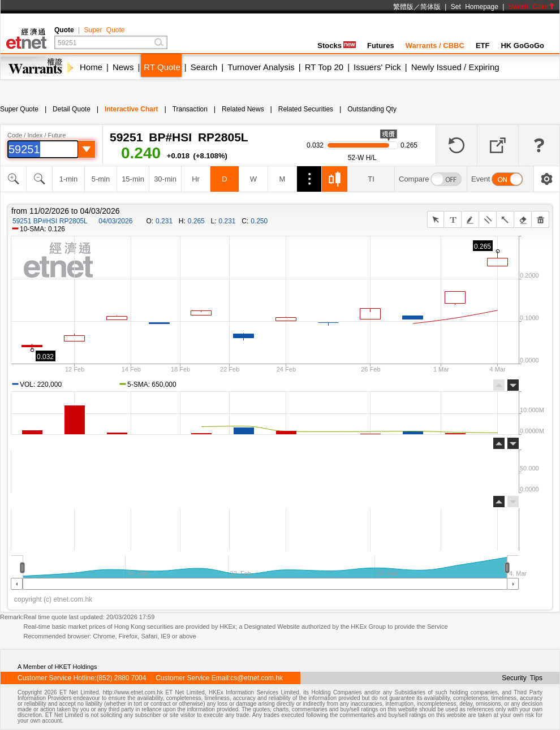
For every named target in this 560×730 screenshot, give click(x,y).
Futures (381, 46)
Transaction (190, 109)
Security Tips (522, 678)
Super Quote (104, 30)
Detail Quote (72, 109)
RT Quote (162, 67)
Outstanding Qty (372, 109)
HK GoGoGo (522, 46)
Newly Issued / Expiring (455, 67)
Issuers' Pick (377, 67)
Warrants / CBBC (435, 46)
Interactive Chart (132, 109)
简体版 (430, 7)
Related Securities (306, 109)
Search (204, 67)
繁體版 (403, 7)
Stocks (337, 46)
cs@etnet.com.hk (257, 678)
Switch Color (532, 7)
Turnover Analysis (261, 67)
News (123, 67)
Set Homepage (475, 7)
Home (91, 67)
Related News (243, 109)
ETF (483, 46)
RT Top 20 (324, 67)
